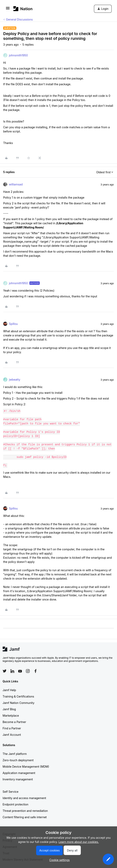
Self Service (11, 792)
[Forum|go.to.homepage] (23, 9)
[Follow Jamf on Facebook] (36, 671)
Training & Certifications (18, 696)
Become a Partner (14, 722)
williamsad (16, 184)
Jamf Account (12, 735)
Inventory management (18, 779)
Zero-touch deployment (18, 760)
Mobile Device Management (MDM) (26, 767)
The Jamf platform (15, 754)
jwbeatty (15, 380)
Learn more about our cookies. (79, 842)
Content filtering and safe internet (25, 817)
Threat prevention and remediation (25, 811)
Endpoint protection (15, 804)
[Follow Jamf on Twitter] (5, 671)
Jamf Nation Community (18, 703)
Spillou (13, 324)
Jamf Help (9, 690)
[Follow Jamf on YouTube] (20, 671)
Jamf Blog (9, 709)
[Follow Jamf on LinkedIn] (12, 671)
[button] (8, 9)
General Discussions (19, 19)
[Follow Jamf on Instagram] (28, 671)
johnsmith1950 (18, 55)
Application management (19, 773)
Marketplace (11, 716)
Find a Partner (12, 728)
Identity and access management (24, 798)
